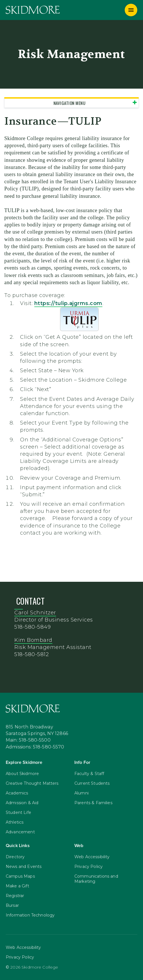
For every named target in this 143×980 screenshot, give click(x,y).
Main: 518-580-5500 (28, 740)
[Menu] (131, 10)
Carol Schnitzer (35, 613)
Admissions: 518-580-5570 (35, 747)
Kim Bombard (33, 640)
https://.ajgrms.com (68, 303)
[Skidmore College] (33, 10)
